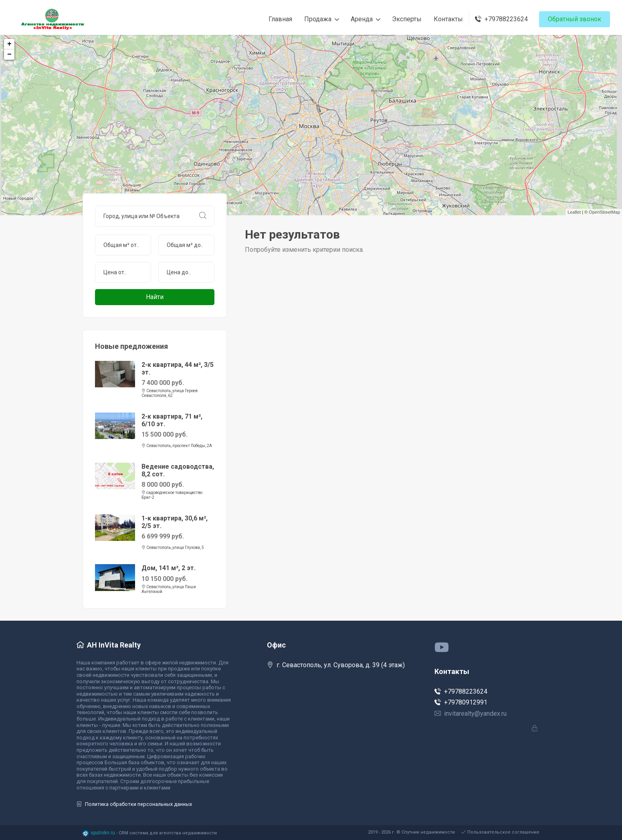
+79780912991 (461, 702)
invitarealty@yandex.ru (471, 713)
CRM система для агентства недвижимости (168, 833)
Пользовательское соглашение (500, 832)
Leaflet (574, 212)
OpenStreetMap (604, 212)
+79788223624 (461, 691)
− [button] (9, 55)
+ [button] (9, 44)
